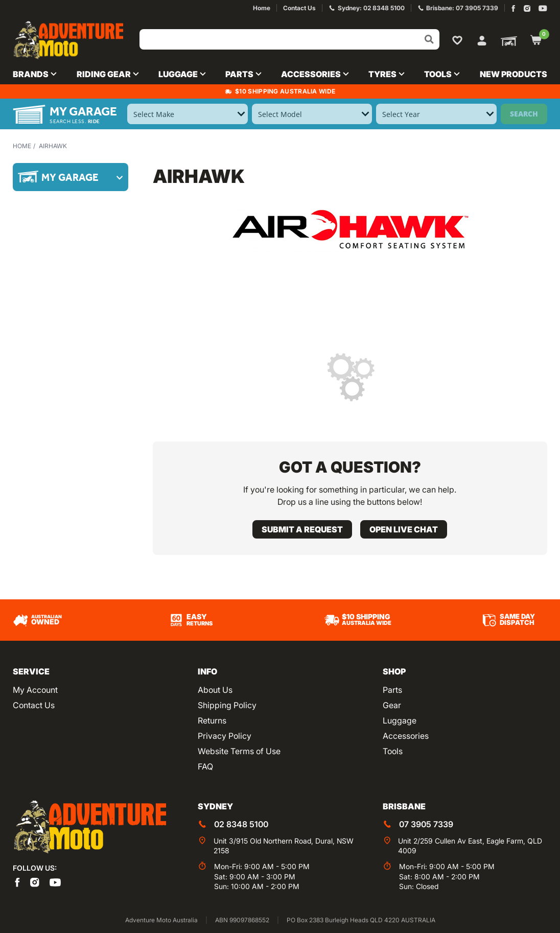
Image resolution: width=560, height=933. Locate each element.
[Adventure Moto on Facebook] (513, 8)
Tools (393, 751)
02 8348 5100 (241, 824)
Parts (392, 690)
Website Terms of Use (239, 751)
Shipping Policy (227, 705)
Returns (212, 720)
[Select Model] (312, 114)
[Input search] (289, 39)
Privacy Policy (225, 736)
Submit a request (302, 529)
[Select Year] (436, 114)
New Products (514, 74)
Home (22, 146)
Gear (392, 705)
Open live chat (404, 529)
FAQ (205, 766)
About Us (215, 690)
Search (524, 114)
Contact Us (34, 705)
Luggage (400, 720)
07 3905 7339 (426, 824)
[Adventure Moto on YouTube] (543, 8)
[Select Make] (187, 114)
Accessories (406, 736)
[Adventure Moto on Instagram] (527, 8)
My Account (35, 690)
